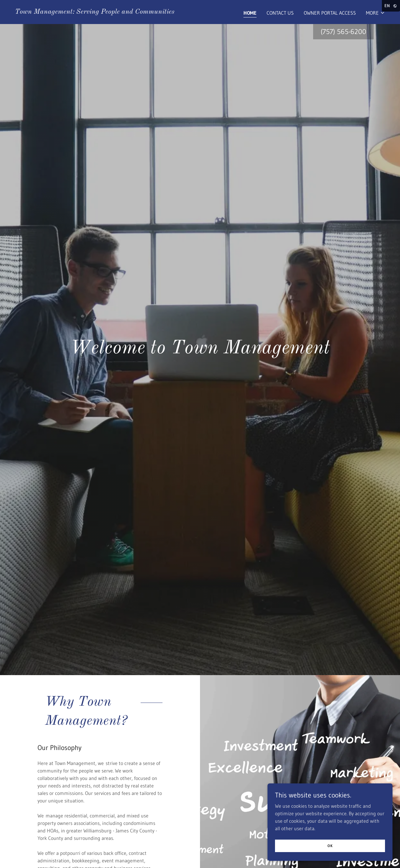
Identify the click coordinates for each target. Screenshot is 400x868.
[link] (95, 12)
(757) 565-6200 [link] (343, 32)
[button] (375, 13)
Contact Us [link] (280, 13)
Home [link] (250, 13)
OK (330, 846)
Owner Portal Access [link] (330, 13)
